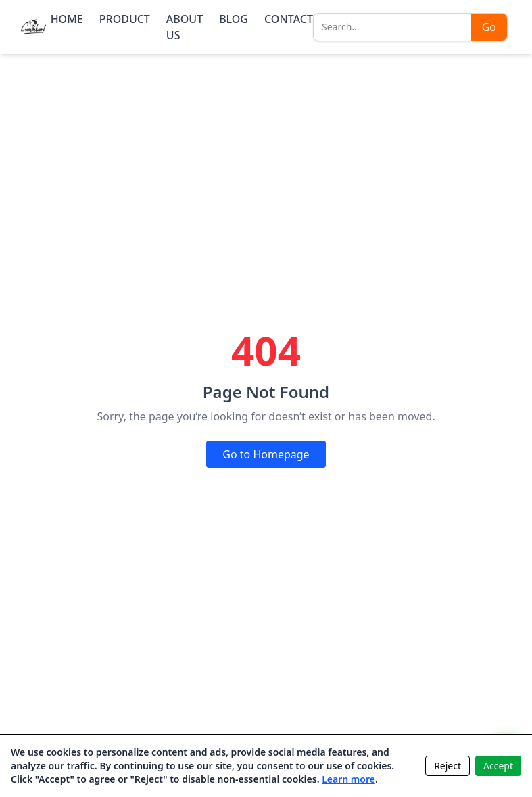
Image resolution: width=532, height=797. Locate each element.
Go (489, 27)
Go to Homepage (266, 454)
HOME (67, 19)
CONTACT (289, 19)
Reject (448, 766)
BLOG (234, 19)
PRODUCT (125, 19)
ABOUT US (185, 27)
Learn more (348, 779)
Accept (498, 766)
